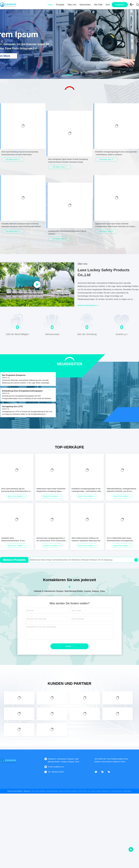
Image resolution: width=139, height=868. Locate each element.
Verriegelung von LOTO (12, 407)
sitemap (27, 791)
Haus (50, 5)
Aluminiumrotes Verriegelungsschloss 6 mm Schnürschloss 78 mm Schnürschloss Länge (51, 540)
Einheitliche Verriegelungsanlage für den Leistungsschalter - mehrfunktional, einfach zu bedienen (87, 490)
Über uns (72, 5)
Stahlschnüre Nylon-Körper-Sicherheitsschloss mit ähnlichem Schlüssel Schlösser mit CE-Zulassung (71, 560)
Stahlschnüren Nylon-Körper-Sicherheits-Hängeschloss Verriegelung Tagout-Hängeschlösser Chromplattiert (51, 490)
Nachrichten (85, 5)
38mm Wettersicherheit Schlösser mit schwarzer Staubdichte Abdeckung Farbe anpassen (86, 540)
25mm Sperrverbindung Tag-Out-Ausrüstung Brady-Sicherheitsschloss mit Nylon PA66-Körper (16, 490)
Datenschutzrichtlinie (15, 791)
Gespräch (120, 5)
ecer (108, 5)
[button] (69, 75)
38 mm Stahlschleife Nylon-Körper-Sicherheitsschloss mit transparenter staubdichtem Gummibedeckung (120, 540)
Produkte (60, 5)
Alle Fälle (98, 5)
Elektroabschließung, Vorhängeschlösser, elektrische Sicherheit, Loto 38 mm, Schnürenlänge (122, 490)
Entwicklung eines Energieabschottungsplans (22, 391)
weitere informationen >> (88, 305)
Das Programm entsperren (14, 375)
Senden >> (69, 646)
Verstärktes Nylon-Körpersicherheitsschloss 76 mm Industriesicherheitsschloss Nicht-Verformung (13, 540)
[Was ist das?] (98, 772)
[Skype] (104, 772)
